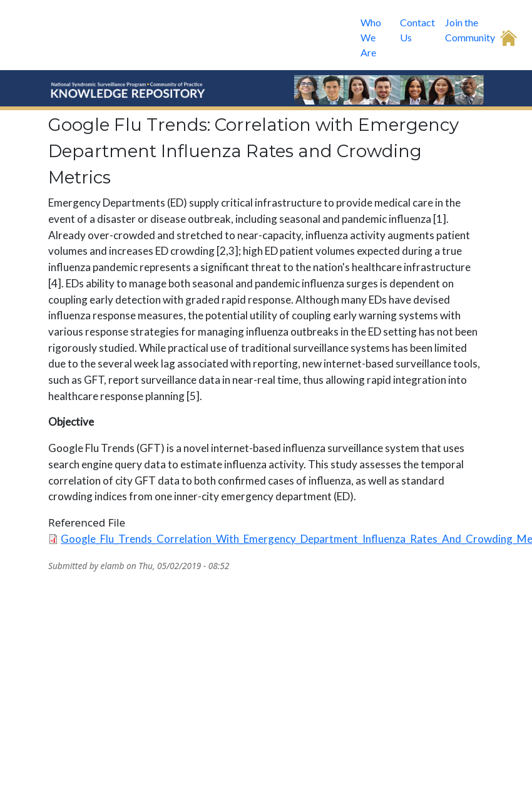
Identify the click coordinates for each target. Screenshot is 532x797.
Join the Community (470, 30)
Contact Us (417, 30)
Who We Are (371, 37)
